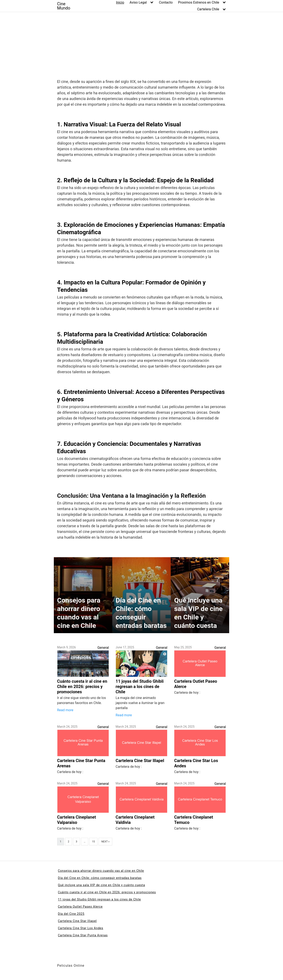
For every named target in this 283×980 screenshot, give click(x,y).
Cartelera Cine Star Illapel (77, 921)
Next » (105, 842)
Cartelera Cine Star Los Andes (81, 928)
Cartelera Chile (208, 9)
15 (93, 842)
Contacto (166, 2)
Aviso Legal (138, 2)
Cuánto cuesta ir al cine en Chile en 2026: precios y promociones (107, 892)
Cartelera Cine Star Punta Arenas (83, 935)
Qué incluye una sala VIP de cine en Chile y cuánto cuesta (102, 885)
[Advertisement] (142, 44)
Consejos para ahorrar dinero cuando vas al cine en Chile (101, 871)
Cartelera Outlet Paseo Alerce (80, 907)
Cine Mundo (64, 6)
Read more (65, 710)
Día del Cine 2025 (71, 914)
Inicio (120, 2)
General (103, 648)
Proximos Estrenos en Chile (199, 2)
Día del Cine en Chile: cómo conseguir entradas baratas (100, 878)
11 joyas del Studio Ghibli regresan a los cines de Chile (100, 899)
